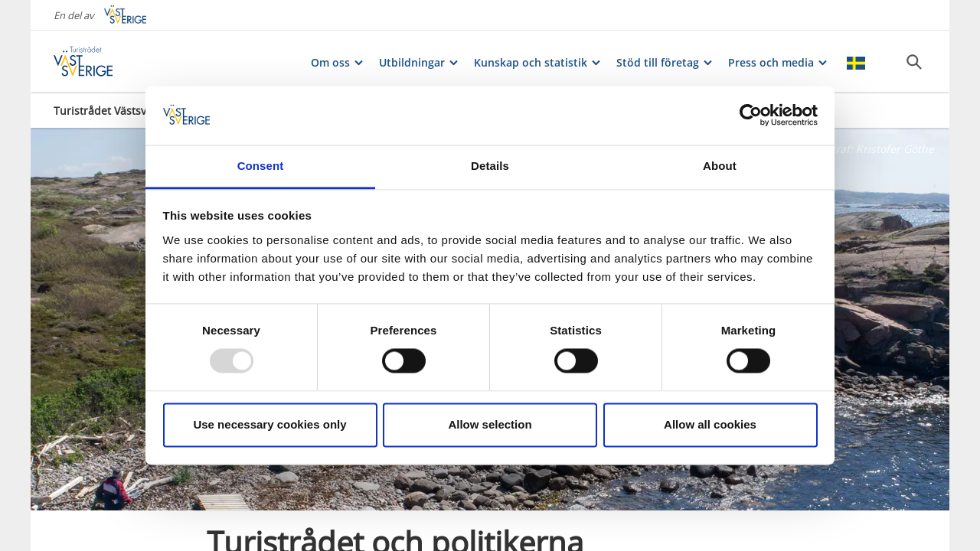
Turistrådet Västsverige (113, 111)
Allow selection (490, 424)
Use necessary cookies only (269, 424)
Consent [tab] (261, 166)
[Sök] (914, 62)
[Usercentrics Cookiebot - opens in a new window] (751, 116)
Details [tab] (490, 166)
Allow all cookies (710, 424)
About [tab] (720, 166)
